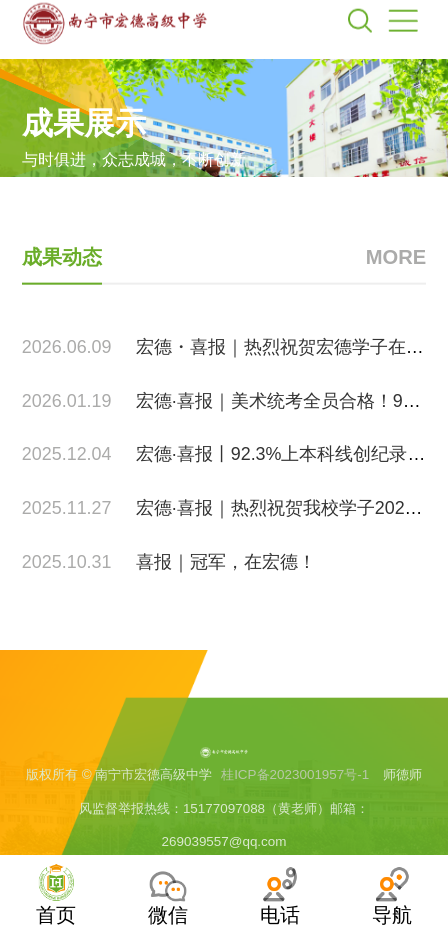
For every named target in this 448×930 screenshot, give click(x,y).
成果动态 (62, 276)
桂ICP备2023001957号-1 (295, 787)
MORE (396, 276)
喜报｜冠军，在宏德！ (226, 580)
